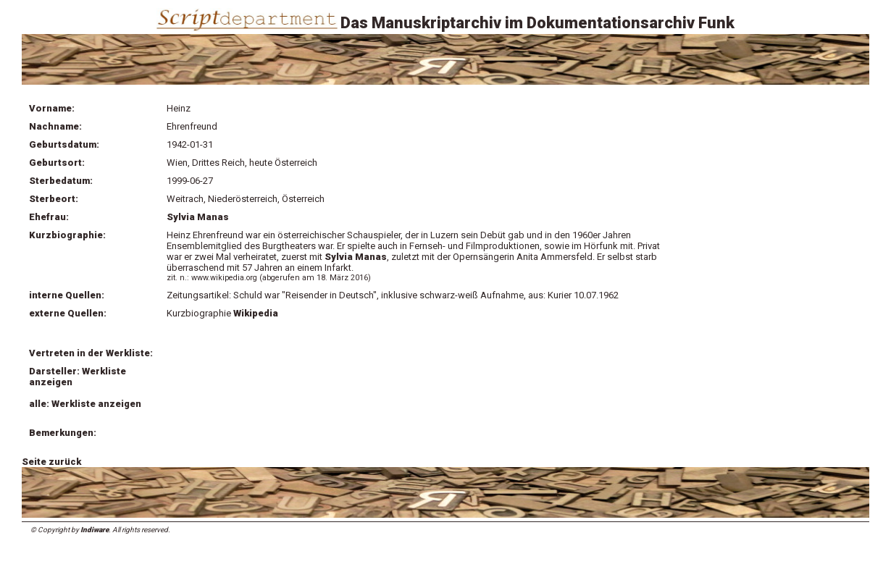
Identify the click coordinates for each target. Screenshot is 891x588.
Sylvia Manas (198, 217)
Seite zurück (51, 462)
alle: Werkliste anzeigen (85, 404)
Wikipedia (257, 313)
